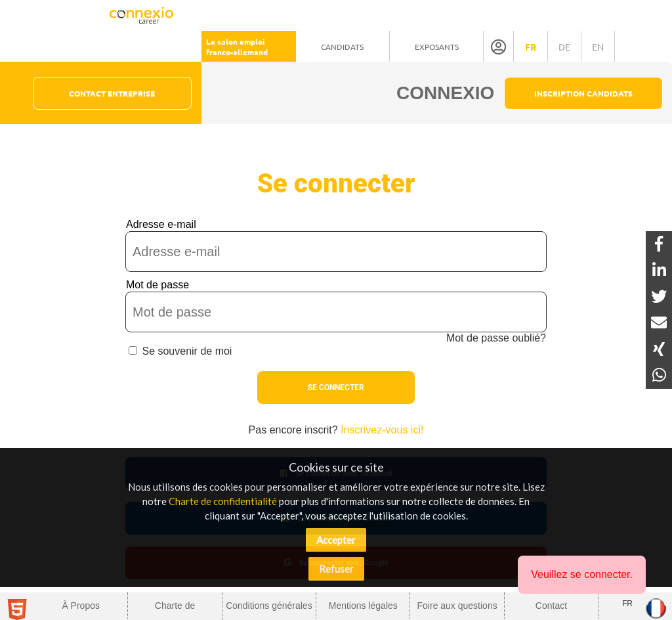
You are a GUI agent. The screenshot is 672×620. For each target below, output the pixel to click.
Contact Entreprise (112, 93)
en (598, 47)
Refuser (336, 569)
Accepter (336, 540)
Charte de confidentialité (223, 501)
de (564, 47)
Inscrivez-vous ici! (382, 430)
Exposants (437, 47)
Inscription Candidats (583, 93)
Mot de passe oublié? (496, 338)
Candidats (342, 47)
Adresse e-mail (161, 224)
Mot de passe (157, 285)
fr (531, 47)
